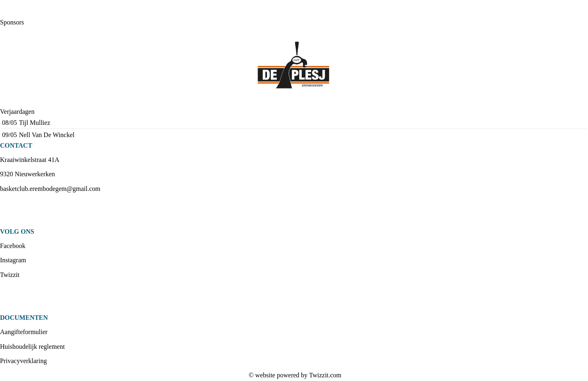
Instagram (13, 260)
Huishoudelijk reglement (32, 347)
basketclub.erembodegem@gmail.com (50, 189)
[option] (294, 67)
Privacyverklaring (23, 361)
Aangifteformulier (24, 332)
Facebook (13, 246)
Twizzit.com (325, 375)
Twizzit (10, 275)
